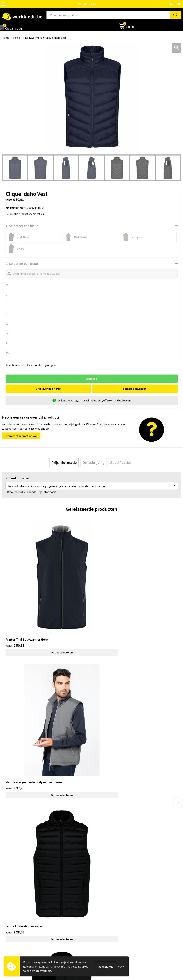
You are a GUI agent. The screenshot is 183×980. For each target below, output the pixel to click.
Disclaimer (100, 889)
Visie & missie (10, 899)
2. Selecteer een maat (22, 264)
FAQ (96, 857)
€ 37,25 (105, 615)
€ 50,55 (15, 615)
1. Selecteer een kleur (22, 226)
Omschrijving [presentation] (93, 462)
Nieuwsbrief (9, 894)
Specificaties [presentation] (121, 462)
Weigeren (121, 966)
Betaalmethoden (104, 894)
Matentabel (9, 905)
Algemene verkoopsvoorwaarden (113, 852)
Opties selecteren (47, 622)
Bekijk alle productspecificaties (26, 214)
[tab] (64, 462)
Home (6, 38)
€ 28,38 (15, 728)
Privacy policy (102, 841)
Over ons (7, 889)
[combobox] (108, 15)
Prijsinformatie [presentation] (64, 462)
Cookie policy (101, 846)
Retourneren (101, 899)
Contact (98, 835)
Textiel (17, 38)
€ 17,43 (105, 728)
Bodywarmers (33, 38)
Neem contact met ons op (21, 436)
